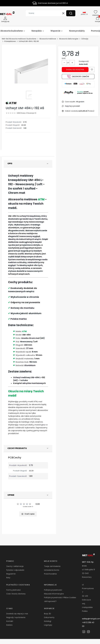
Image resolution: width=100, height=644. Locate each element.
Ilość (64, 58)
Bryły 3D (48, 614)
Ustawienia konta (52, 570)
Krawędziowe (10, 41)
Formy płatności (13, 590)
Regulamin (11, 574)
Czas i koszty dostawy (16, 594)
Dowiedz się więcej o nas (17, 614)
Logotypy (48, 625)
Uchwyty (85, 39)
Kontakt (10, 621)
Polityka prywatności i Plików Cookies (60, 598)
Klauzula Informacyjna (54, 594)
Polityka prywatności (53, 590)
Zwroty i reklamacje (15, 566)
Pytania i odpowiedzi (15, 570)
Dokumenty (49, 617)
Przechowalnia (50, 574)
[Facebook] (84, 632)
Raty (8, 578)
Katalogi (48, 621)
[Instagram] (88, 632)
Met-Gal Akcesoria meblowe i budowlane (19, 39)
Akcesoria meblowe (48, 39)
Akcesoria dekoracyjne (69, 39)
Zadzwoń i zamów (78, 76)
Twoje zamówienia (52, 566)
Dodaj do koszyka (75, 70)
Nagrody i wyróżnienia (16, 617)
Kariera (9, 625)
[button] (71, 13)
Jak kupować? (50, 601)
